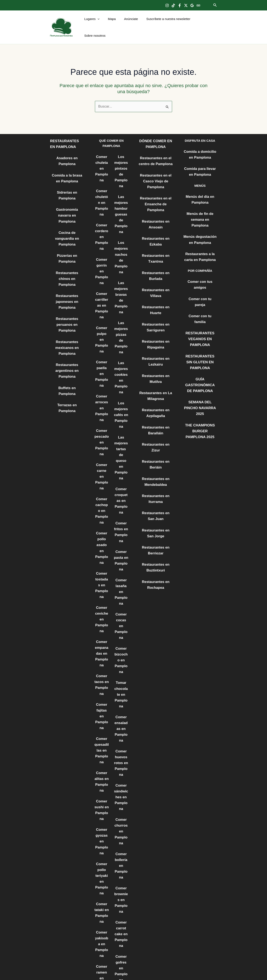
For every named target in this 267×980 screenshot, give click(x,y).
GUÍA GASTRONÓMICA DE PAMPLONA (200, 337)
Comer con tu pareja (200, 269)
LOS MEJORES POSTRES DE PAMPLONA (121, 876)
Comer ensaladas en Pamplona (121, 630)
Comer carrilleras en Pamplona (101, 276)
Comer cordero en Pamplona (101, 219)
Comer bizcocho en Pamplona (121, 568)
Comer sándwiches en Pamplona (121, 692)
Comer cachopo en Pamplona (101, 445)
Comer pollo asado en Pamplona (102, 476)
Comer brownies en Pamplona (121, 784)
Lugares (94, 23)
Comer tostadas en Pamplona (101, 507)
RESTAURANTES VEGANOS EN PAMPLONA (200, 295)
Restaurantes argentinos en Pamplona (67, 316)
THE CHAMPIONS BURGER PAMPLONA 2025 (200, 374)
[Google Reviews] (192, 5)
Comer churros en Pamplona (121, 722)
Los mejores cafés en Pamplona (121, 368)
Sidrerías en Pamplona (67, 179)
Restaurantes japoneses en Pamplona (67, 253)
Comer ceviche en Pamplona (101, 538)
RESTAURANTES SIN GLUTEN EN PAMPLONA (200, 316)
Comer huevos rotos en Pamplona (121, 661)
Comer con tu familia (200, 280)
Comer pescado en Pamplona (101, 389)
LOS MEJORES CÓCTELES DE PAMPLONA (121, 917)
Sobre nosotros (203, 23)
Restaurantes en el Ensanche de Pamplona (156, 189)
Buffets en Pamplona (67, 331)
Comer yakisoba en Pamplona (102, 825)
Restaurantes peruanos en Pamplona (67, 274)
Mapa (112, 23)
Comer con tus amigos (200, 258)
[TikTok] (173, 5)
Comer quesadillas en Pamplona (102, 650)
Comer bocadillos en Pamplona (102, 917)
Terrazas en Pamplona (67, 342)
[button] (215, 5)
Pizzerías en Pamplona (67, 221)
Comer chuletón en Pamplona (101, 189)
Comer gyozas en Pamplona (101, 732)
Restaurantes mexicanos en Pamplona (67, 295)
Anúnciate (129, 23)
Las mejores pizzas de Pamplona (121, 302)
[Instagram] (167, 5)
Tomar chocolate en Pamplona (121, 599)
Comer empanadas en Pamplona (102, 568)
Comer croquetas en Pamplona (121, 435)
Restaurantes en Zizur (156, 410)
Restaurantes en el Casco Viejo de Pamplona (156, 169)
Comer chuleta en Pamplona (101, 158)
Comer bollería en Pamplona (121, 753)
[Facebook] (180, 5)
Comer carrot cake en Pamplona (121, 815)
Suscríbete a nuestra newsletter (164, 23)
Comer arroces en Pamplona (101, 358)
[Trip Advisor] (198, 5)
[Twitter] (186, 5)
